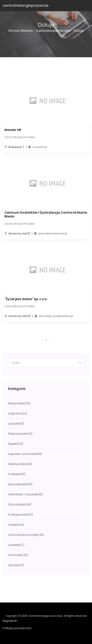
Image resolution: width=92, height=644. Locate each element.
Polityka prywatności (17, 628)
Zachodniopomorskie (53, 31)
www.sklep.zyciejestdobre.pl (56, 316)
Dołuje (79, 31)
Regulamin (10, 621)
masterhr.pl (40, 147)
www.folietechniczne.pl (52, 234)
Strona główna (20, 31)
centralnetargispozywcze (26, 5)
